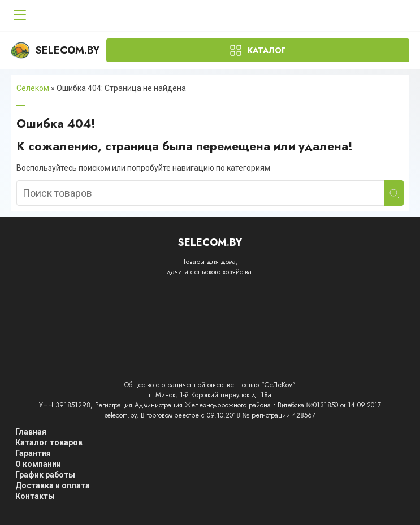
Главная (31, 432)
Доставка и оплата (53, 485)
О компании (38, 464)
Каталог (267, 50)
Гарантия (33, 453)
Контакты (35, 496)
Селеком (33, 88)
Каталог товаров (49, 442)
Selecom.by (55, 50)
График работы (45, 475)
